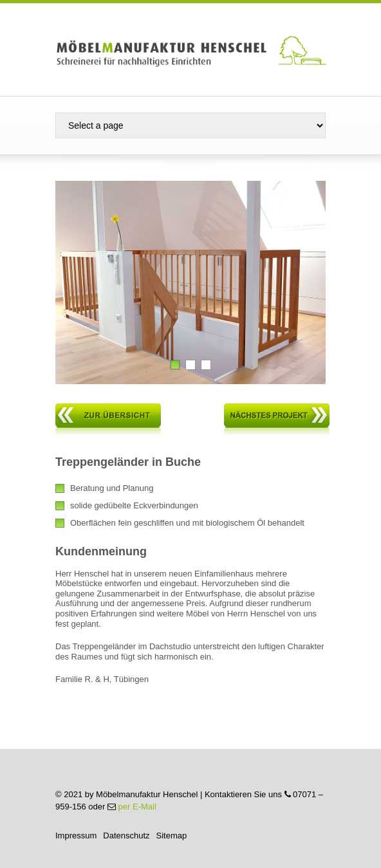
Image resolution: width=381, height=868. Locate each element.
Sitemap (172, 836)
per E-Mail (137, 807)
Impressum (76, 836)
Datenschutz (126, 836)
